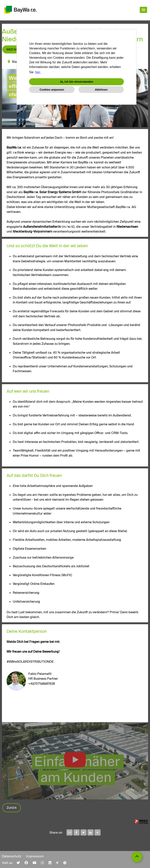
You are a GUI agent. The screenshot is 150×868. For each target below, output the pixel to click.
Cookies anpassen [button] (52, 90)
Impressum (35, 856)
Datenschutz (12, 856)
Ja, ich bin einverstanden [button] (77, 82)
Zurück (12, 808)
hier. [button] (38, 72)
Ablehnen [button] (101, 90)
